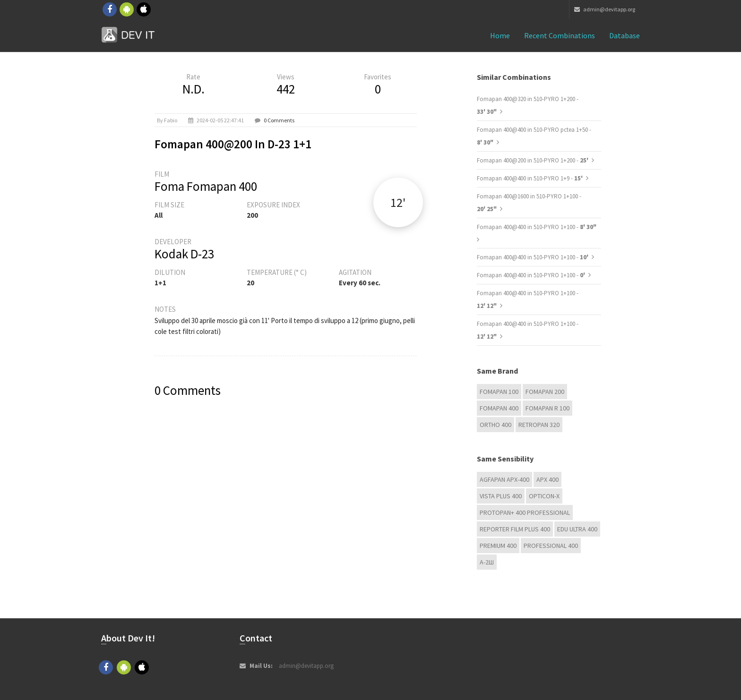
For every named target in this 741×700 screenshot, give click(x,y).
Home (500, 35)
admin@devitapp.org (605, 9)
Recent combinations (560, 35)
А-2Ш (487, 562)
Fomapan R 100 (547, 408)
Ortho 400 (495, 425)
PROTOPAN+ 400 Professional (525, 512)
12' (398, 202)
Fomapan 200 (545, 392)
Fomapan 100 (499, 392)
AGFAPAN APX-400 (504, 479)
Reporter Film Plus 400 (515, 529)
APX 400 (547, 479)
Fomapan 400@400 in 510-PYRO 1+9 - (530, 178)
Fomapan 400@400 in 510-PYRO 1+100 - (537, 227)
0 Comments (279, 120)
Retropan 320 (539, 425)
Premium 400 (498, 546)
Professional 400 (551, 546)
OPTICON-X (544, 496)
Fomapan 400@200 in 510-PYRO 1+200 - (533, 160)
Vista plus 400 (501, 496)
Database (625, 35)
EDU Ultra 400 (577, 529)
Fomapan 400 (499, 408)
